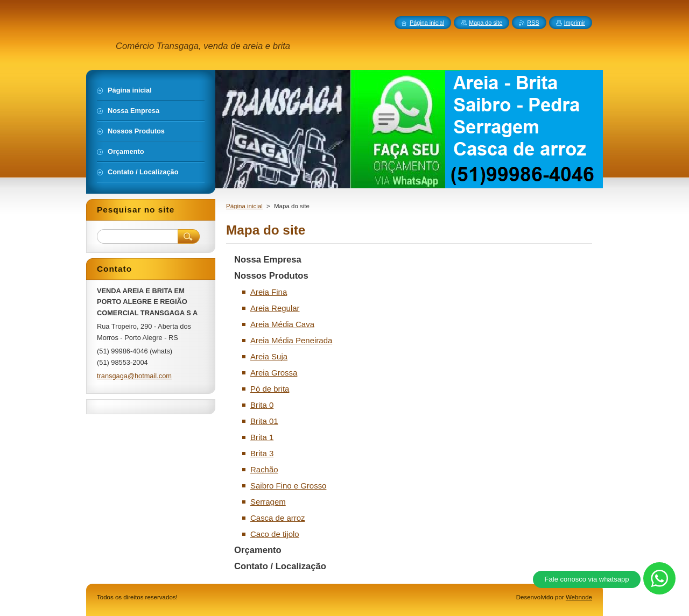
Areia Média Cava (282, 324)
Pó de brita (270, 389)
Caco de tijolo (275, 534)
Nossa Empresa (268, 260)
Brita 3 (262, 453)
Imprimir (575, 23)
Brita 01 (264, 421)
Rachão (264, 469)
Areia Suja (269, 356)
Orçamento (258, 550)
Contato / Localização (280, 566)
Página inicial (244, 206)
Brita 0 (262, 405)
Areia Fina (269, 292)
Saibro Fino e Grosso (288, 486)
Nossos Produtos (271, 276)
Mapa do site (486, 23)
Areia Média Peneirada (291, 340)
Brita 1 (262, 437)
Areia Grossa (274, 373)
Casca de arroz (278, 518)
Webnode (579, 597)
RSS (533, 23)
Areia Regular (275, 308)
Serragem (268, 502)
